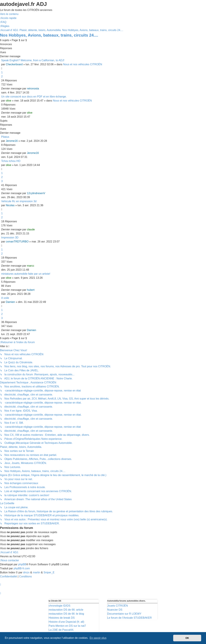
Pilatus (5, 137)
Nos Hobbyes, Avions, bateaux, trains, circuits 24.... (49, 35)
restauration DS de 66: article (66, 610)
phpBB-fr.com (22, 568)
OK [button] (187, 638)
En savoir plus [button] (98, 638)
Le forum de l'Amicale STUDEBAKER (130, 618)
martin (36, 572)
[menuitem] (3, 22)
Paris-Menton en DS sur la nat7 (67, 626)
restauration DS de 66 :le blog (66, 614)
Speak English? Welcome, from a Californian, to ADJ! (33, 60)
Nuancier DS (115, 610)
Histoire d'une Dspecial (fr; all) (67, 622)
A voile (5, 298)
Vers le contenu (9, 14)
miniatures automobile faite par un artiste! (26, 274)
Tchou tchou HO (11, 161)
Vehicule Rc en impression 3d (19, 201)
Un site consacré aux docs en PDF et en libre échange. (34, 97)
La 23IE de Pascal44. (61, 630)
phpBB (22, 564)
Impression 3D (10, 238)
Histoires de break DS (62, 618)
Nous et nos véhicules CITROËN (83, 64)
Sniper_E (49, 572)
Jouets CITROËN (118, 606)
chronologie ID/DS (60, 606)
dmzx (26, 572)
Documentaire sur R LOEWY (124, 614)
